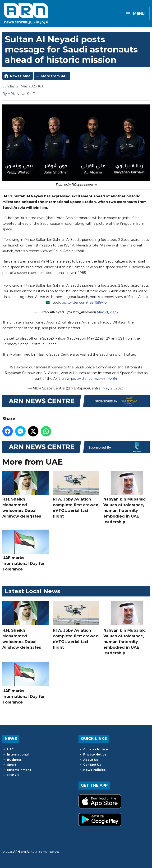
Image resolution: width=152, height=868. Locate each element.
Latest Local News (32, 591)
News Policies (94, 770)
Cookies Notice (96, 749)
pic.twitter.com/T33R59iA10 (84, 302)
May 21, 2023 (107, 312)
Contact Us (92, 765)
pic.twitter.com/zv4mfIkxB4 (94, 378)
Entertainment (19, 770)
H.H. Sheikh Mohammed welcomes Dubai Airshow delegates (25, 495)
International (18, 754)
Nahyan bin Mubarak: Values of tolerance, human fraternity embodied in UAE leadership (127, 498)
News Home (20, 76)
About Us (91, 760)
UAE (10, 749)
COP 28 (13, 775)
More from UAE (54, 76)
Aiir (29, 852)
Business (14, 760)
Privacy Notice (95, 754)
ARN (17, 852)
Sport (12, 765)
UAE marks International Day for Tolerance (25, 550)
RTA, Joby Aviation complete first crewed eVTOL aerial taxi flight (76, 495)
